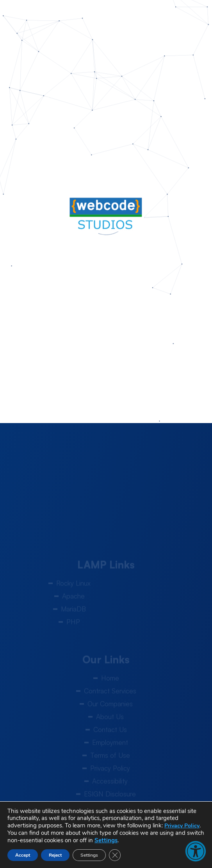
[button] (196, 851)
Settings (106, 840)
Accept (23, 855)
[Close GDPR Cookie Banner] (115, 855)
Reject (55, 855)
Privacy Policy (182, 826)
